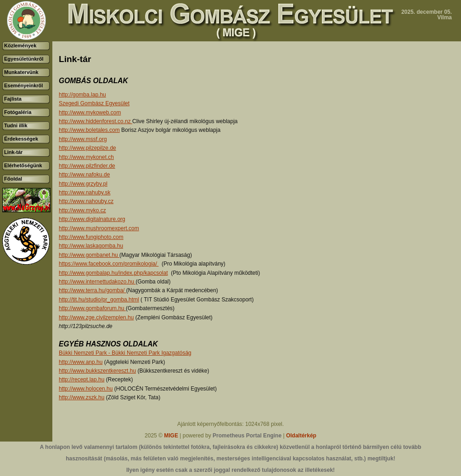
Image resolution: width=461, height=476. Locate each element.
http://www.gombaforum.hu (92, 308)
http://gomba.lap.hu (82, 95)
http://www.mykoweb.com (90, 113)
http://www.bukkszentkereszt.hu (97, 371)
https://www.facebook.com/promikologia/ (109, 264)
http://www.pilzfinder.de (87, 166)
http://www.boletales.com (89, 130)
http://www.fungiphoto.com (91, 237)
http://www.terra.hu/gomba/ (93, 290)
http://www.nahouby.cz (86, 201)
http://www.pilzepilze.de (87, 148)
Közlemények (20, 45)
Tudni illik (16, 125)
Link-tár (13, 152)
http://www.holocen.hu (86, 389)
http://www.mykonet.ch (86, 157)
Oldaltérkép (301, 436)
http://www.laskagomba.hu (91, 246)
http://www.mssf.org (83, 139)
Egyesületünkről (24, 59)
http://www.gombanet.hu (89, 255)
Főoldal (13, 179)
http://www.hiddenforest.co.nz (96, 121)
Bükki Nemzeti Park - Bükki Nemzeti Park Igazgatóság (125, 353)
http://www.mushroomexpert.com (99, 228)
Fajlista (13, 99)
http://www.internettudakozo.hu (97, 282)
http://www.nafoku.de (84, 175)
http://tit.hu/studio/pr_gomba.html (99, 300)
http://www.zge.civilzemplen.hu (96, 317)
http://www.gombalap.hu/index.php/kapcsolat (113, 273)
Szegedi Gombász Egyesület (94, 103)
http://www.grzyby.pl (83, 184)
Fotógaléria (18, 112)
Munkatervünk (21, 72)
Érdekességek (21, 139)
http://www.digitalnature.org (92, 219)
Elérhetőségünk (23, 165)
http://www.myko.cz (82, 210)
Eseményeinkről (23, 85)
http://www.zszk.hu (82, 397)
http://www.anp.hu (81, 362)
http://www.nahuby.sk (85, 193)
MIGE (171, 436)
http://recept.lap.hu (82, 380)
